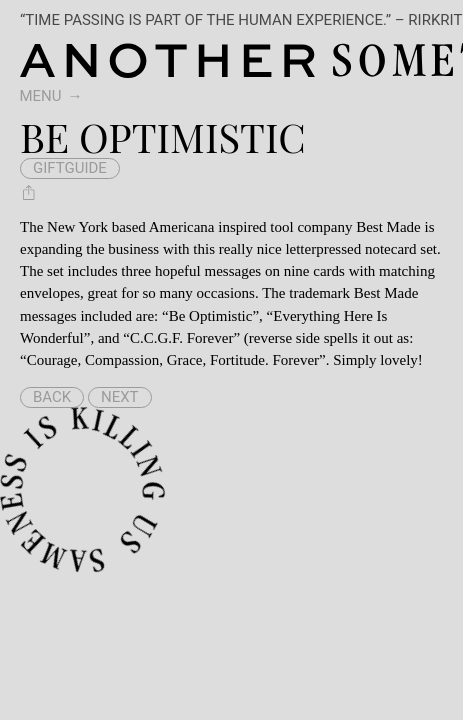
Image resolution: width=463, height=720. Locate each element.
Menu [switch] (41, 96)
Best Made (388, 227)
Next (120, 397)
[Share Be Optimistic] (29, 192)
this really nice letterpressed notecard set (315, 249)
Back (52, 397)
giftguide (70, 168)
